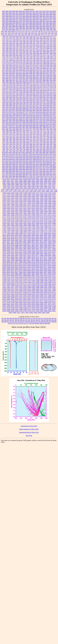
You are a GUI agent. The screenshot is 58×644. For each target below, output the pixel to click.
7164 (4, 134)
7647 (51, 146)
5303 (34, 99)
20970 (17, 276)
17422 (4, 230)
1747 (31, 55)
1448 (24, 43)
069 (55, 322)
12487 (8, 205)
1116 (26, 31)
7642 (48, 146)
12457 (25, 201)
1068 (17, 30)
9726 (31, 176)
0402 (24, 16)
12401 (21, 196)
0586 (10, 21)
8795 (51, 168)
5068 (7, 80)
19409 (46, 254)
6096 (38, 111)
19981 (8, 260)
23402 (54, 308)
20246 (29, 265)
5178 (10, 90)
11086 (25, 188)
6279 (41, 114)
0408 (41, 16)
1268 (47, 36)
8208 (34, 159)
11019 (54, 185)
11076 (4, 188)
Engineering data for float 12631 (29, 432)
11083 (13, 188)
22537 (25, 297)
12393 (54, 195)
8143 (51, 154)
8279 (4, 163)
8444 (7, 166)
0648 (10, 23)
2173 (7, 63)
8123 (17, 154)
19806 (13, 259)
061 (34, 322)
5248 (7, 97)
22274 (50, 294)
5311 (7, 100)
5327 (54, 100)
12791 (41, 222)
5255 (27, 97)
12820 (4, 223)
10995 (4, 185)
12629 (37, 210)
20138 (25, 264)
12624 (17, 210)
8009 (44, 151)
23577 (46, 309)
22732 (8, 301)
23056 (37, 306)
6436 (14, 121)
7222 (34, 136)
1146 (19, 33)
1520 (54, 45)
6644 (44, 122)
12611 (17, 208)
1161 (12, 35)
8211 (44, 159)
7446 (54, 139)
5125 (21, 85)
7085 (4, 131)
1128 (9, 33)
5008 (38, 73)
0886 (31, 28)
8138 (41, 154)
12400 (17, 196)
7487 (10, 141)
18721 (21, 244)
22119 (4, 292)
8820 (4, 169)
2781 (38, 67)
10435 (54, 178)
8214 (54, 159)
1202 (24, 36)
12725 (21, 217)
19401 (41, 254)
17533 (50, 230)
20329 (13, 267)
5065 (51, 79)
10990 (41, 183)
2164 (31, 62)
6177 (27, 112)
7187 (41, 134)
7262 (17, 137)
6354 (48, 117)
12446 (33, 200)
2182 (34, 63)
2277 (38, 65)
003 (8, 318)
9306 (48, 173)
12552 (13, 206)
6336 (21, 117)
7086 (7, 131)
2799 (41, 68)
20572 (13, 270)
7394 (10, 139)
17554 (13, 232)
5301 (27, 99)
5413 (24, 105)
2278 (41, 65)
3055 (14, 72)
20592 (33, 270)
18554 (4, 242)
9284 (7, 173)
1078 (34, 30)
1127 (6, 33)
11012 (37, 185)
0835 (54, 25)
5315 (14, 100)
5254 (24, 97)
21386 (37, 279)
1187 (56, 35)
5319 (27, 100)
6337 (24, 117)
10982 (8, 183)
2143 (17, 60)
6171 (24, 112)
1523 (10, 47)
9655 (4, 176)
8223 (17, 161)
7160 (51, 132)
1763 (31, 57)
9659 (10, 176)
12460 (37, 201)
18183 (29, 237)
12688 (4, 215)
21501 (54, 281)
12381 (21, 195)
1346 (31, 41)
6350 (38, 117)
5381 (54, 102)
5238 (27, 95)
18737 (29, 244)
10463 (54, 180)
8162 (24, 156)
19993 (13, 260)
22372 (21, 296)
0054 (14, 15)
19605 (54, 255)
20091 (25, 262)
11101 (19, 190)
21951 (29, 289)
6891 (48, 126)
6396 (51, 119)
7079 (38, 129)
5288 (10, 99)
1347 (34, 41)
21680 (8, 284)
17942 (33, 233)
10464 (4, 181)
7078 (34, 129)
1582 (54, 48)
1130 (16, 33)
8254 (48, 161)
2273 (24, 65)
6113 (7, 112)
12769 (21, 220)
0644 (54, 21)
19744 (50, 257)
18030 (8, 235)
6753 (24, 124)
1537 (34, 47)
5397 (41, 104)
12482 (46, 203)
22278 (54, 294)
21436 (4, 281)
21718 (17, 284)
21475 (25, 281)
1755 (4, 57)
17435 (17, 230)
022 (55, 318)
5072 (17, 80)
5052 (14, 79)
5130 (34, 85)
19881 (37, 259)
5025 (38, 75)
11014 (41, 185)
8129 (31, 154)
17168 (21, 227)
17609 (25, 232)
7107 (41, 131)
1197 (7, 36)
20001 (21, 260)
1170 (42, 35)
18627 (33, 242)
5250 (14, 97)
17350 (33, 228)
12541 (37, 205)
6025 (7, 111)
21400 (41, 279)
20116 (50, 262)
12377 (4, 195)
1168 (36, 35)
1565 (51, 47)
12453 (8, 201)
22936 (25, 304)
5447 (41, 107)
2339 (51, 65)
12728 (29, 217)
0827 (27, 25)
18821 (29, 245)
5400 (51, 104)
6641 (34, 122)
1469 (44, 43)
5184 (31, 90)
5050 (7, 79)
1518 (48, 45)
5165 (21, 89)
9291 (14, 173)
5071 (14, 80)
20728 (13, 274)
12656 (41, 213)
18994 (41, 247)
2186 (38, 63)
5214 (4, 94)
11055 (21, 186)
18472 (41, 240)
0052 (7, 15)
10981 (4, 183)
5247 (4, 97)
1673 (7, 53)
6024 (4, 111)
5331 (14, 102)
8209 (38, 159)
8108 (4, 154)
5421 (51, 105)
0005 (17, 11)
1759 (17, 57)
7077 (31, 129)
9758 (7, 178)
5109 (28, 84)
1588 (21, 50)
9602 (21, 174)
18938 (33, 247)
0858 (48, 26)
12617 (41, 208)
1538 (38, 47)
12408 (41, 196)
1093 (9, 31)
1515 (37, 45)
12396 (8, 196)
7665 (24, 148)
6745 (51, 122)
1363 (54, 41)
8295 (14, 163)
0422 (4, 18)
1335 (51, 40)
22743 (21, 301)
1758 (14, 57)
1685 (41, 53)
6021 (48, 109)
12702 (25, 215)
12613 (25, 208)
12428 (54, 198)
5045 (44, 77)
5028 (48, 75)
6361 (17, 119)
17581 (17, 232)
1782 (24, 58)
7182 (24, 134)
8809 (54, 168)
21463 (17, 281)
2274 (27, 65)
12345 (35, 191)
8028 (4, 153)
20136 (17, 264)
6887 (38, 126)
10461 (50, 180)
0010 (31, 11)
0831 (41, 25)
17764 (54, 232)
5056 (24, 79)
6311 (54, 116)
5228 (48, 94)
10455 (33, 180)
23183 (17, 308)
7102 (34, 131)
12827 (33, 223)
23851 (54, 311)
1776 (4, 58)
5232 (7, 95)
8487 (17, 168)
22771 (54, 301)
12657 (46, 213)
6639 (27, 122)
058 (26, 322)
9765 (27, 178)
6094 (31, 111)
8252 (41, 161)
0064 (48, 15)
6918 (10, 127)
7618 (24, 146)
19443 (8, 255)
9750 (44, 176)
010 (26, 318)
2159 (17, 62)
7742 (14, 149)
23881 (15, 313)
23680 (17, 311)
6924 (31, 127)
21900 (50, 287)
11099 (11, 190)
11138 (31, 191)
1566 (54, 47)
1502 (4, 45)
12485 (4, 205)
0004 (14, 11)
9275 (4, 173)
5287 (7, 99)
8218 (14, 161)
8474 (41, 166)
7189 (48, 134)
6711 (48, 122)
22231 (13, 294)
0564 (27, 20)
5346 (38, 102)
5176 (4, 90)
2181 (31, 63)
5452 (4, 109)
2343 (10, 67)
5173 (48, 89)
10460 (46, 180)
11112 (3, 191)
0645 (4, 23)
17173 (25, 227)
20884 (37, 274)
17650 (33, 232)
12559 (21, 206)
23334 (33, 308)
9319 (14, 174)
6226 (7, 114)
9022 (44, 169)
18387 (8, 240)
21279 (37, 277)
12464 (50, 201)
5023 (31, 75)
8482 (4, 168)
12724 (17, 217)
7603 (38, 144)
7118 (48, 131)
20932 (4, 276)
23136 (8, 308)
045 (55, 320)
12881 (4, 225)
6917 (7, 127)
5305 (41, 99)
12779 (50, 220)
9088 (51, 169)
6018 (37, 109)
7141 (10, 132)
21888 (37, 287)
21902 (54, 287)
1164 (22, 35)
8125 (20, 154)
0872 (51, 26)
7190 (51, 134)
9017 (38, 169)
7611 (7, 146)
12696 (13, 215)
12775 (37, 220)
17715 (46, 232)
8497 (24, 168)
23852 (10, 313)
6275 (27, 114)
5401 (54, 104)
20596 (37, 270)
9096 (14, 171)
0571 (51, 20)
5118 (51, 84)
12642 (37, 212)
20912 (41, 274)
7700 (7, 149)
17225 (37, 227)
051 (8, 322)
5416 (34, 105)
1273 (7, 38)
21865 (8, 287)
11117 (11, 191)
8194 (48, 158)
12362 (55, 191)
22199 (41, 292)
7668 (31, 148)
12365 (13, 193)
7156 (38, 132)
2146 (27, 60)
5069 (10, 80)
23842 (50, 311)
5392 (31, 104)
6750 (14, 124)
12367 (21, 193)
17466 (29, 230)
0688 (31, 23)
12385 (37, 195)
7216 (20, 136)
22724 (50, 299)
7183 (27, 134)
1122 (46, 31)
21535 (21, 282)
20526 (25, 269)
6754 (27, 124)
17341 (29, 228)
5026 (41, 75)
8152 (17, 156)
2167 (41, 62)
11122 (23, 191)
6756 (34, 124)
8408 (44, 164)
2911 (37, 70)
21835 (29, 286)
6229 (17, 114)
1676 (14, 53)
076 (25, 323)
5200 (27, 92)
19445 (13, 255)
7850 (51, 149)
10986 (25, 183)
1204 (31, 36)
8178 (10, 158)
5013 (54, 73)
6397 (54, 119)
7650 (4, 148)
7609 (54, 144)
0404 (27, 16)
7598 (24, 144)
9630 (24, 174)
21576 (33, 282)
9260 (41, 171)
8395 (31, 164)
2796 (31, 68)
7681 (44, 148)
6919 (14, 127)
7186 (38, 134)
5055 (21, 79)
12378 (8, 195)
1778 (10, 58)
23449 (13, 309)
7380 (51, 137)
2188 (44, 63)
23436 (8, 309)
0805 (54, 23)
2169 (48, 62)
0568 (41, 20)
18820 (25, 245)
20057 (54, 260)
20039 (33, 260)
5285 (4, 99)
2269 (10, 65)
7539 (27, 141)
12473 (13, 203)
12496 (21, 205)
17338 (25, 228)
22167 (21, 292)
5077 (34, 80)
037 (40, 320)
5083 (54, 80)
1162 (16, 35)
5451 (54, 107)
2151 (44, 60)
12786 (25, 222)
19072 (41, 249)
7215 (17, 136)
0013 (41, 11)
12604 (41, 206)
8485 (10, 168)
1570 (14, 48)
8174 (54, 156)
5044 (41, 77)
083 (44, 323)
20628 (21, 272)
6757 (38, 124)
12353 (39, 191)
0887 (34, 28)
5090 (24, 82)
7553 (51, 141)
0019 (4, 13)
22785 (8, 302)
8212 (48, 159)
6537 (38, 121)
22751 (29, 301)
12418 (25, 198)
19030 (8, 249)
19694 (29, 257)
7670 (34, 148)
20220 (13, 265)
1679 (24, 53)
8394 (27, 164)
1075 (24, 30)
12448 (41, 200)
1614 (24, 50)
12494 (17, 205)
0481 (51, 18)
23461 (17, 309)
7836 (38, 149)
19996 (17, 260)
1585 (10, 50)
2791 (17, 68)
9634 (34, 174)
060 (32, 322)
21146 (16, 277)
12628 (33, 210)
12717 (4, 217)
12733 (41, 217)
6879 (17, 126)
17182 (29, 227)
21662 (41, 282)
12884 (17, 225)
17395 (50, 228)
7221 (31, 136)
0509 (10, 20)
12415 (13, 198)
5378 (48, 102)
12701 (21, 215)
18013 (50, 233)
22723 (46, 299)
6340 (34, 117)
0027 (17, 13)
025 (8, 320)
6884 (31, 126)
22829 (33, 302)
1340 (14, 41)
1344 (24, 41)
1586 (14, 50)
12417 (21, 198)
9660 (14, 176)
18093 (46, 235)
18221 (33, 237)
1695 (17, 55)
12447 (37, 200)
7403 (21, 139)
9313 (4, 174)
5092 (31, 82)
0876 (10, 28)
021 (53, 318)
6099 (48, 111)
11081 (9, 188)
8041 (10, 153)
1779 (14, 58)
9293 (17, 173)
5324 (44, 100)
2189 (48, 63)
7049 (7, 129)
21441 (8, 281)
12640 (29, 212)
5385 (10, 104)
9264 (44, 171)
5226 (41, 94)
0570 (48, 20)
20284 (54, 265)
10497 (41, 181)
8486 (14, 168)
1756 (7, 57)
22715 (37, 299)
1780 (17, 58)
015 (37, 318)
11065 (41, 186)
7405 (24, 139)
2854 (31, 70)
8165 (34, 156)
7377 (44, 137)
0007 (24, 11)
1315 (4, 40)
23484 (21, 309)
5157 (48, 87)
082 (41, 323)
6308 (44, 116)
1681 (27, 53)
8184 (27, 158)
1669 (48, 52)
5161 (7, 89)
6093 (27, 111)
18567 (13, 242)
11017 (45, 185)
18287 (50, 237)
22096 (54, 291)
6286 (10, 116)
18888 (17, 247)
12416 (17, 198)
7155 (34, 132)
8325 (21, 163)
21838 (33, 286)
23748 (29, 311)
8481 (54, 166)
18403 (17, 240)
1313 (51, 38)
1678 (21, 53)
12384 (33, 195)
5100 (51, 82)
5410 (14, 105)
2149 (38, 60)
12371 (37, 193)
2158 (14, 62)
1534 (24, 47)
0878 (17, 28)
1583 (4, 50)
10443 (21, 180)
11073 (49, 186)
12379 (13, 195)
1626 (7, 52)
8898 (21, 169)
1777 (7, 58)
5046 (48, 77)
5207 (34, 92)
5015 (7, 75)
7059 (14, 129)
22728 (4, 301)
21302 (8, 279)
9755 (54, 176)
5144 (27, 87)
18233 (37, 237)
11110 (51, 190)
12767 (13, 220)
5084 (4, 82)
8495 (21, 168)
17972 (41, 233)
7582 (44, 143)
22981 (4, 306)
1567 (4, 48)
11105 (35, 190)
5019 (21, 75)
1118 (32, 31)
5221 (24, 94)
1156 (52, 33)
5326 (51, 100)
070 (9, 323)
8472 (38, 166)
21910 (8, 289)
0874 (4, 28)
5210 (44, 92)
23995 (48, 313)
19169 (45, 250)
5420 (48, 105)
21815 (8, 286)
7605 (44, 144)
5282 (48, 97)
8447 (10, 166)
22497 (8, 297)
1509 (17, 45)
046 (3, 322)
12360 (47, 191)
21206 (21, 277)
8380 (48, 163)
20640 (29, 272)
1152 (39, 33)
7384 (4, 139)
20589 (29, 270)
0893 (44, 28)
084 (46, 323)
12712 (45, 215)
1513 (31, 45)
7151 (21, 132)
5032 (7, 77)
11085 (21, 188)
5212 (51, 92)
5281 (44, 97)
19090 (4, 250)
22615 (4, 299)
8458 (21, 166)
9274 (54, 171)
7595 (14, 144)
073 (17, 323)
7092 (21, 131)
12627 (29, 210)
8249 (38, 161)
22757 (41, 301)
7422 (38, 139)
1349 (41, 41)
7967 (24, 151)
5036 (21, 77)
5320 (31, 100)
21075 (46, 276)
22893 (4, 304)
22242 (21, 294)
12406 (33, 196)
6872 (4, 126)
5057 (27, 79)
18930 (29, 247)
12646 (54, 212)
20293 (4, 267)
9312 (54, 173)
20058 (4, 262)
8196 (51, 158)
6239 (21, 114)
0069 (10, 16)
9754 (51, 176)
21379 (33, 279)
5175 (54, 89)
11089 (29, 188)
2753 (31, 67)
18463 (37, 240)
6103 (4, 112)
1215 (37, 36)
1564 (48, 47)
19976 (4, 260)
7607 (51, 144)
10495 (37, 181)
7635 (41, 146)
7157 (41, 132)
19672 (25, 257)
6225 (4, 114)
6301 (21, 116)
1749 (38, 55)
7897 (7, 151)
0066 (54, 15)
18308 (13, 238)
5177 (7, 90)
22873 (54, 302)
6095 (34, 111)
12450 (50, 200)
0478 (44, 18)
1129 (12, 33)
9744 (37, 176)
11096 (53, 188)
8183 (24, 158)
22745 (25, 301)
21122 (4, 277)
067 (50, 322)
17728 (50, 232)
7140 (7, 132)
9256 (34, 171)
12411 (54, 196)
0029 (24, 13)
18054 (21, 235)
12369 (29, 193)
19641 (17, 257)
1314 (54, 38)
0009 (27, 11)
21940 (25, 289)
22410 (29, 296)
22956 (33, 304)
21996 (8, 291)
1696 (21, 55)
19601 (50, 255)
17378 (37, 228)
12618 (45, 208)
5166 (24, 89)
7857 (54, 149)
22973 (54, 304)
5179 (14, 90)
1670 (51, 52)
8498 (27, 168)
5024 (34, 75)
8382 (54, 163)
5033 (10, 77)
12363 (4, 193)
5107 (21, 84)
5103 (7, 84)
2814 (54, 68)
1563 (44, 47)
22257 (37, 294)
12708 (33, 215)
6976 (4, 129)
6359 (10, 119)
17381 (41, 228)
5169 (34, 89)
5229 (51, 94)
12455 (17, 201)
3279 (27, 72)
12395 (4, 196)
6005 (21, 109)
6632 (7, 122)
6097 (41, 111)
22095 (50, 291)
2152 (48, 60)
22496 (4, 297)
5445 (34, 107)
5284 (54, 97)
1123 (49, 31)
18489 (46, 240)
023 (3, 320)
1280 (31, 38)
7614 (17, 146)
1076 (27, 30)
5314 (10, 100)
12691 (8, 215)
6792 (41, 124)
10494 (33, 181)
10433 (46, 178)
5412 (20, 105)
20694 (50, 272)
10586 (54, 181)
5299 (21, 99)
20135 (13, 264)
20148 (33, 264)
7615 (20, 146)
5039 (31, 77)
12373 (46, 193)
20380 (50, 267)
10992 (50, 183)
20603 (46, 270)
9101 (21, 171)
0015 (48, 11)
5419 (44, 105)
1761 (24, 57)
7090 (17, 131)
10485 (21, 181)
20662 (41, 272)
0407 (37, 16)
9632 (31, 174)
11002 (21, 185)
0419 (48, 16)
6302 (24, 116)
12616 (37, 208)
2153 (51, 60)
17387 (46, 228)
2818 (14, 70)
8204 (21, 159)
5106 (17, 84)
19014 (50, 247)
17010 (41, 225)
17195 (33, 227)
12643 (41, 212)
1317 (10, 40)
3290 (10, 73)
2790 (14, 68)
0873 (54, 26)
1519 (51, 45)
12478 (29, 203)
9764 (24, 178)
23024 (17, 306)
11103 (27, 190)
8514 (44, 168)
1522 (7, 47)
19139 (33, 250)
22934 (21, 304)
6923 (27, 127)
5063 (44, 79)
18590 (17, 242)
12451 (54, 200)
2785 (51, 67)
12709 (37, 215)
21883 (33, 287)
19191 (4, 252)
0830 (38, 25)
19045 (13, 249)
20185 (54, 264)
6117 (14, 112)
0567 (37, 20)
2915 (51, 70)
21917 (13, 289)
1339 (10, 41)
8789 (48, 168)
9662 (17, 176)
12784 (17, 222)
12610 (13, 208)
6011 (31, 109)
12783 (13, 222)
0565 (31, 20)
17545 (4, 232)
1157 (56, 33)
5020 (24, 75)
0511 (17, 20)
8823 (7, 169)
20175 (50, 264)
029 (19, 320)
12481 (41, 203)
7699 (4, 149)
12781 (4, 222)
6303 (27, 116)
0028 (21, 13)
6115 (10, 112)
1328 (41, 40)
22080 (37, 291)
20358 (37, 267)
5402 (4, 105)
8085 (44, 153)
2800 (44, 68)
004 (11, 318)
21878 (21, 287)
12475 (17, 203)
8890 (10, 169)
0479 (48, 18)
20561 (4, 270)
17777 (4, 233)
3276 (17, 72)
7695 (51, 148)
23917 (19, 313)
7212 (7, 136)
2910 (34, 70)
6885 (34, 126)
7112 (44, 131)
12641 (33, 212)
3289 (7, 73)
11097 (3, 190)
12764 (8, 220)
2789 (10, 68)
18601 (25, 242)
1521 (4, 47)
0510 (14, 20)
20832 (21, 274)
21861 (4, 287)
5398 (44, 104)
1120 (39, 31)
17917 (25, 233)
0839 (10, 26)
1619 (41, 50)
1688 (51, 53)
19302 (41, 252)
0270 (17, 16)
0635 (38, 21)
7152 (24, 132)
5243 (44, 95)
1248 (44, 36)
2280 (48, 65)
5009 (41, 73)
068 (53, 322)
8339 (24, 163)
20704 (4, 274)
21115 (54, 276)
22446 (41, 296)
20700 (54, 272)
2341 (4, 67)
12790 (37, 222)
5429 (17, 107)
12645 (50, 212)
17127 (8, 227)
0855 (38, 26)
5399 (48, 104)
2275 (31, 65)
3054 (10, 72)
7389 (7, 139)
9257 (38, 171)
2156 (7, 62)
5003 (21, 73)
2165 (34, 62)
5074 (24, 80)
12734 (46, 217)
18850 (46, 245)
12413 (8, 198)
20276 (50, 265)
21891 (46, 287)
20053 (50, 260)
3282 (38, 72)
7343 (27, 137)
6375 (24, 119)
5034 (14, 77)
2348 (27, 67)
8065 (24, 153)
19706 (33, 257)
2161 (21, 62)
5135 (51, 85)
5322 (37, 100)
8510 (38, 168)
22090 (46, 291)
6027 (14, 111)
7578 (41, 143)
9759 (10, 178)
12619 (50, 208)
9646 (48, 174)
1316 (7, 40)
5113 (37, 84)
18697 (13, 244)
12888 (29, 225)
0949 (51, 28)
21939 (21, 289)
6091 (21, 111)
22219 (8, 294)
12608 (4, 208)
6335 (17, 117)
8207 (31, 159)
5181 (21, 90)
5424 (7, 107)
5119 (54, 84)
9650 (51, 174)
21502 (4, 282)
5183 (27, 90)
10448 (25, 180)
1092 (6, 31)
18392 (13, 240)
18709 (17, 244)
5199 (24, 92)
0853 (31, 26)
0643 (51, 21)
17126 (4, 227)
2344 (14, 67)
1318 (14, 40)
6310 (51, 116)
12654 (33, 213)
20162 (41, 264)
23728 (25, 311)
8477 (48, 166)
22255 (33, 294)
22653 (13, 299)
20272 (46, 265)
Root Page (29, 436)
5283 (51, 97)
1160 (9, 35)
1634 (24, 52)
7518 (21, 141)
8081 (38, 153)
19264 (25, 252)
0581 (54, 20)
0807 (4, 25)
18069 (33, 235)
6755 (31, 124)
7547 (38, 141)
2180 (27, 63)
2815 (4, 70)
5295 (14, 99)
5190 (48, 90)
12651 (21, 213)
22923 (17, 304)
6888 (41, 126)
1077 (31, 30)
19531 (29, 255)
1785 (34, 58)
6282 (51, 114)
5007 (34, 73)
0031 (31, 13)
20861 (33, 274)
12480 (37, 203)
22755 (37, 301)
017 (42, 318)
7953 (17, 151)
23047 (25, 306)
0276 (20, 16)
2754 (34, 67)
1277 (21, 38)
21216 (25, 277)
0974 (4, 30)
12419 (29, 198)
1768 (48, 57)
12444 (25, 200)
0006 (21, 11)
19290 (33, 252)
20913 (46, 274)
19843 (21, 259)
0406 (34, 16)
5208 (38, 92)
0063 (44, 15)
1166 (29, 35)
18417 (21, 240)
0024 (10, 13)
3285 (48, 72)
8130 (34, 154)
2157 (10, 62)
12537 (29, 205)
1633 (21, 52)
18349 (37, 238)
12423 (41, 198)
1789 (48, 58)
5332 (17, 102)
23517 (29, 309)
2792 (21, 68)
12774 (33, 220)
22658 (17, 299)
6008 (24, 109)
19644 (21, 257)
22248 (29, 294)
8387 (10, 164)
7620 (31, 146)
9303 (38, 173)
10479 (17, 181)
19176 (50, 250)
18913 (21, 247)
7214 (14, 136)
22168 (25, 292)
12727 (25, 217)
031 (24, 320)
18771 (54, 244)
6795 (51, 124)
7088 (10, 131)
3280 (31, 72)
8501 (34, 168)
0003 (10, 11)
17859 (8, 233)
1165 (26, 35)
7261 (14, 137)
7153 (27, 132)
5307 (48, 99)
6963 (38, 127)
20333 (17, 267)
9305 (44, 173)
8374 (38, 163)
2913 (44, 70)
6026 (10, 111)
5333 (21, 102)
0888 (38, 28)
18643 (41, 242)
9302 (34, 173)
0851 (24, 26)
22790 (13, 302)
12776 (41, 220)
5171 (41, 89)
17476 (37, 230)
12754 (46, 218)
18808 (17, 245)
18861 (54, 245)
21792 (41, 284)
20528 (33, 269)
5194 (7, 92)
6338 (27, 117)
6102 (54, 111)
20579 (21, 270)
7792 (24, 149)
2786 (54, 67)
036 (37, 320)
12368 (25, 193)
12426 (50, 198)
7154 (31, 132)
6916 (4, 127)
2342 (7, 67)
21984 (54, 289)
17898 (21, 233)
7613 (14, 146)
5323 (41, 100)
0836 (4, 26)
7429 (48, 139)
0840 (14, 26)
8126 (24, 154)
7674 (41, 148)
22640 (8, 299)
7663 (21, 148)
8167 (41, 156)
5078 (38, 80)
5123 (14, 85)
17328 (21, 228)
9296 (24, 173)
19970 (54, 259)
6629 (51, 121)
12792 (46, 222)
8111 (7, 154)
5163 (14, 89)
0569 (44, 20)
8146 (7, 156)
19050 (17, 249)
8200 (10, 159)
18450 (29, 240)
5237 (24, 95)
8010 (48, 151)
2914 (48, 70)
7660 (14, 148)
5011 (48, 73)
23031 (21, 306)
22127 (8, 292)
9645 (44, 174)
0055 (17, 15)
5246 (54, 95)
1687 (48, 53)
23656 (13, 311)
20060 (8, 262)
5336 (27, 102)
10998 (17, 185)
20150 (37, 264)
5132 (41, 85)
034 (32, 320)
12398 (13, 196)
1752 (48, 55)
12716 (54, 215)
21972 (41, 289)
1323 (27, 40)
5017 (14, 75)
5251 (17, 97)
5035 (17, 77)
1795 (7, 60)
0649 (14, 23)
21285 (41, 277)
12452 (4, 201)
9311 (51, 173)
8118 (10, 154)
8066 (27, 153)
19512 (25, 255)
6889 (44, 126)
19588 (41, 255)
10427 (38, 178)
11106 (39, 190)
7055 (10, 129)
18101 (4, 237)
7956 (21, 151)
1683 (34, 53)
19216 (17, 252)
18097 (50, 235)
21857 (54, 286)
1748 (34, 55)
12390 (50, 195)
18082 (41, 235)
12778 (46, 220)
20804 (17, 274)
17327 (17, 228)
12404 (29, 196)
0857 (44, 26)
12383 (29, 195)
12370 (33, 193)
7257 (4, 137)
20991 (29, 276)
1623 (51, 50)
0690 (38, 23)
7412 (31, 139)
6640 (31, 122)
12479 (33, 203)
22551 (29, 297)
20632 (25, 272)
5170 (38, 89)
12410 (50, 196)
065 (45, 322)
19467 (17, 255)
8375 (41, 163)
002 (5, 318)
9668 (24, 176)
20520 (21, 269)
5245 (51, 95)
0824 (24, 25)
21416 (45, 279)
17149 (13, 227)
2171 (54, 62)
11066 (45, 186)
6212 (34, 112)
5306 (44, 99)
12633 (54, 210)
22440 (37, 296)
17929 (29, 233)
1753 (51, 55)
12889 (33, 225)
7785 (21, 149)
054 (16, 322)
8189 (38, 158)
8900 (27, 169)
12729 (33, 217)
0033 (38, 13)
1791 (54, 58)
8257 (51, 161)
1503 (7, 45)
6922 (24, 127)
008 (21, 318)
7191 (54, 134)
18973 (37, 247)
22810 (25, 302)
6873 (7, 126)
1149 (29, 33)
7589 (4, 144)
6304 (31, 116)
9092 (4, 171)
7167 (14, 134)
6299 (14, 116)
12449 (46, 200)
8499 (31, 168)
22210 (50, 292)
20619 (4, 272)
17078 (54, 225)
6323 (4, 117)
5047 (51, 77)
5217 (14, 94)
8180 (17, 158)
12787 (29, 222)
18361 (41, 238)
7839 (41, 149)
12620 (54, 208)
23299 (25, 308)
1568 (7, 48)
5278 (34, 97)
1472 (48, 43)
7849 (48, 149)
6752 (21, 124)
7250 (41, 136)
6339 (31, 117)
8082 (41, 153)
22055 (25, 291)
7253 (51, 136)
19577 (37, 255)
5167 (27, 89)
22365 (17, 296)
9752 (48, 176)
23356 (41, 308)
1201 (20, 36)
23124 (4, 308)
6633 (10, 122)
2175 (14, 63)
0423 (7, 18)
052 (11, 322)
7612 (10, 146)
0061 (38, 15)
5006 (31, 73)
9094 (7, 171)
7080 (41, 129)
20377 (46, 267)
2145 (24, 60)
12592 (33, 206)
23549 (41, 309)
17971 (37, 233)
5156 (44, 87)
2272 (21, 65)
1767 (44, 57)
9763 (20, 178)
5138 (7, 87)
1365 (7, 43)
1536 (31, 47)
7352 (38, 137)
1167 (32, 35)
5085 (7, 82)
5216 (10, 94)
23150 (13, 308)
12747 (21, 218)
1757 (10, 57)
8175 (4, 158)
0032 (34, 13)
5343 (31, 102)
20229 (21, 265)
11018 (49, 185)
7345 (31, 137)
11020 (4, 186)
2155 (4, 62)
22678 (25, 299)
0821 (14, 25)
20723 (8, 274)
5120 (4, 85)
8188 (34, 158)
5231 (4, 95)
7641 (44, 146)
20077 (17, 262)
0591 (17, 21)
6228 (14, 114)
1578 (41, 48)
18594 (21, 242)
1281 (34, 38)
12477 (25, 203)
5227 (44, 94)
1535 (27, 47)
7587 (54, 143)
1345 (27, 41)
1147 (22, 33)
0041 (54, 13)
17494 (41, 230)
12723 (13, 217)
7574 (34, 143)
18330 (29, 238)
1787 (41, 58)
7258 (7, 137)
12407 (37, 196)
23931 (23, 313)
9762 (17, 178)
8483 (7, 168)
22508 (13, 297)
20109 (41, 262)
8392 (21, 164)
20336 (21, 267)
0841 (17, 26)
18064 (25, 235)
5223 (31, 94)
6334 (14, 117)
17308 (8, 228)
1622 (48, 50)
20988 (25, 276)
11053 (13, 186)
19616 (8, 257)
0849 (21, 26)
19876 (33, 259)
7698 (54, 148)
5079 (41, 80)
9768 (34, 178)
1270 (51, 36)
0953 (54, 28)
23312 (29, 308)
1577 (38, 48)
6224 (54, 112)
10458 (41, 180)
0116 (14, 16)
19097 (8, 250)
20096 (29, 262)
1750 (41, 55)
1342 (21, 41)
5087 (14, 82)
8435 (54, 164)
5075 (27, 80)
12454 (13, 201)
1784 (31, 58)
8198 (4, 159)
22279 (4, 296)
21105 (50, 276)
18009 (46, 233)
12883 (13, 225)
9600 (17, 174)
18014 (54, 233)
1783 (27, 58)
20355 (33, 267)
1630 (10, 52)
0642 (48, 21)
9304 (41, 173)
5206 (31, 92)
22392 (25, 296)
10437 (8, 180)
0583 (7, 21)
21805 (50, 284)
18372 (50, 238)
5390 (24, 104)
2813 (51, 68)
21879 (25, 287)
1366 (10, 43)
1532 (21, 47)
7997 (34, 151)
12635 (8, 212)
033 (29, 320)
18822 (33, 245)
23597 (54, 309)
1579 (44, 48)
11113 (7, 191)
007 (19, 318)
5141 (17, 87)
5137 (4, 87)
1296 (44, 38)
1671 (54, 52)
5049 (4, 79)
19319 (50, 252)
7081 (44, 129)
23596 (50, 309)
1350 (44, 41)
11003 (25, 185)
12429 (4, 200)
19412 (50, 254)
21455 (13, 281)
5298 (17, 99)
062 (37, 322)
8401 (38, 164)
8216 (7, 161)
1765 (38, 57)
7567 (21, 143)
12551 (8, 206)
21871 (13, 287)
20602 (41, 270)
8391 (17, 164)
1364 (4, 43)
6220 (44, 112)
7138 (54, 131)
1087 (44, 30)
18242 (41, 237)
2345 (17, 67)
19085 (54, 249)
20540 (46, 269)
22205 (45, 292)
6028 (17, 111)
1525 (14, 47)
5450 (51, 107)
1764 (34, 57)
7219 (24, 136)
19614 (4, 257)
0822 (17, 25)
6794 (48, 124)
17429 (13, 230)
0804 (51, 23)
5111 (31, 84)
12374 (50, 193)
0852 (27, 26)
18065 (29, 235)
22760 (46, 301)
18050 (17, 235)
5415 (31, 105)
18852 (50, 245)
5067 (4, 80)
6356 (54, 117)
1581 (51, 48)
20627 (17, 272)
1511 (24, 45)
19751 (4, 259)
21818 (12, 286)
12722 (8, 217)
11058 (29, 186)
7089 (14, 131)
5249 (10, 97)
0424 (10, 18)
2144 (21, 60)
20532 (37, 269)
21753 (29, 284)
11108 (47, 190)
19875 (29, 259)
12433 (17, 200)
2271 (17, 65)
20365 (41, 267)
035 (34, 320)
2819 (17, 70)
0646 (7, 23)
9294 (21, 173)
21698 (13, 284)
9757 (3, 178)
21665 (46, 282)
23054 (33, 306)
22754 (33, 301)
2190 (51, 63)
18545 (54, 240)
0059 (31, 15)
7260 (10, 137)
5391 (27, 104)
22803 (17, 302)
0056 (21, 15)
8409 (48, 164)
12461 (41, 201)
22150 (12, 292)
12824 (21, 223)
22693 (29, 299)
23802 (41, 311)
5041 (38, 77)
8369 (31, 163)
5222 (27, 94)
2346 (21, 67)
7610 (4, 146)
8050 (14, 153)
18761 (46, 244)
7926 (14, 151)
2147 (31, 60)
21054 (41, 276)
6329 (10, 117)
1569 (10, 48)
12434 (21, 200)
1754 (54, 55)
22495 (54, 296)
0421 (54, 16)
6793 (44, 124)
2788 (7, 68)
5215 (7, 94)
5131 (38, 85)
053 (13, 322)
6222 (47, 112)
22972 (50, 304)
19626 (13, 257)
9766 (31, 178)
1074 (21, 30)
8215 (4, 161)
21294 (54, 277)
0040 (51, 13)
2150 (41, 60)
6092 (24, 111)
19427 (54, 254)
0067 (4, 16)
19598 (46, 255)
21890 (41, 287)
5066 (54, 79)
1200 (17, 36)
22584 (50, 297)
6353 (44, 117)
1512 (27, 45)
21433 (54, 279)
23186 (21, 308)
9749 (41, 176)
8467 (31, 166)
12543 (46, 205)
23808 (46, 311)
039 (45, 320)
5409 (10, 105)
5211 (48, 92)
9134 (27, 171)
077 (28, 323)
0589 (14, 21)
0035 (44, 13)
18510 (50, 240)
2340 (54, 65)
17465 (25, 230)
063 (40, 322)
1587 (17, 50)
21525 (13, 282)
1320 (17, 40)
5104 (11, 84)
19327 (54, 252)
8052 (17, 153)
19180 (54, 250)
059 (29, 322)
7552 (48, 141)
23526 (33, 309)
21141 (8, 277)
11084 (17, 188)
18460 (33, 240)
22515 (17, 297)
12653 (29, 213)
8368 (27, 163)
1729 (24, 55)
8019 (51, 151)
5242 (41, 95)
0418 (44, 16)
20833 (25, 274)
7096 (27, 131)
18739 (33, 244)
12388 (46, 195)
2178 (21, 63)
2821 (24, 70)
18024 (4, 235)
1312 (48, 38)
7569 (27, 143)
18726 (25, 244)
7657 (10, 148)
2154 (54, 60)
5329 (7, 102)
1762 (27, 57)
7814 (31, 149)
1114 (19, 31)
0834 (51, 25)
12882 (8, 225)
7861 (4, 151)
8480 (51, 166)
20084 (21, 262)
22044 (21, 291)
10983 (13, 183)
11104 (31, 190)
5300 (24, 99)
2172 (4, 63)
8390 (14, 164)
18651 (46, 242)
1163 (19, 35)
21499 (50, 281)
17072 (50, 225)
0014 (44, 11)
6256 (24, 114)
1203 (27, 36)
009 (24, 318)
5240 (34, 95)
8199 (7, 159)
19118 (21, 250)
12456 (21, 201)
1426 (17, 43)
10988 (33, 183)
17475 (33, 230)
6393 (44, 119)
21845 (45, 286)
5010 (44, 73)
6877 (14, 126)
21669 (50, 282)
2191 (54, 63)
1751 (44, 55)
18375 (54, 238)
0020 (7, 13)
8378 (44, 163)
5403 (7, 105)
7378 (48, 137)
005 (13, 318)
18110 (8, 237)
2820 (21, 70)
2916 (54, 70)
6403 (10, 121)
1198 (10, 36)
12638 (21, 212)
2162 (24, 62)
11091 (37, 188)
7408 (27, 139)
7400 (17, 139)
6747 (4, 124)
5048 (54, 77)
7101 (31, 131)
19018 (4, 249)
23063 (41, 306)
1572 (21, 48)
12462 (46, 201)
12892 (37, 225)
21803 (46, 284)
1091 (2, 31)
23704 (21, 311)
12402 (25, 196)
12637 (17, 212)
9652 (54, 174)
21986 (4, 291)
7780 (17, 149)
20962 (13, 276)
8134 (37, 154)
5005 (27, 73)
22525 (21, 297)
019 (47, 318)
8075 (34, 153)
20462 (4, 269)
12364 (8, 193)
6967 (41, 127)
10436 (4, 180)
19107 (13, 250)
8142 (48, 154)
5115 (44, 84)
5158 (51, 87)
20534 (41, 269)
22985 (8, 306)
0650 (17, 23)
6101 (51, 111)
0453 (17, 18)
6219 (41, 112)
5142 (21, 87)
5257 (31, 97)
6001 (14, 109)
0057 (24, 15)
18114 (12, 237)
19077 (50, 249)
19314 (45, 252)
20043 (41, 260)
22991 (13, 306)
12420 (33, 198)
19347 (13, 254)
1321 (21, 40)
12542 (41, 205)
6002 (17, 109)
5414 (27, 105)
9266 (51, 171)
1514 (34, 45)
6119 (17, 112)
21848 (50, 286)
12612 (21, 208)
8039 (7, 153)
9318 (10, 174)
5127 (27, 85)
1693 (10, 55)
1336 (54, 40)
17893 (17, 233)
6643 (41, 122)
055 (19, 322)
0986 (14, 30)
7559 (10, 143)
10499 (46, 181)
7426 (44, 139)
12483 (50, 203)
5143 (24, 87)
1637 (31, 52)
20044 (45, 260)
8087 (48, 153)
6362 (21, 119)
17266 (46, 227)
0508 (7, 20)
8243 (31, 161)
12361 (51, 191)
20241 (25, 265)
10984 (17, 183)
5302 (31, 99)
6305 (34, 116)
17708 (41, 232)
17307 (4, 228)
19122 (25, 250)
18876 (13, 247)
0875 (7, 28)
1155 (49, 33)
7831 (34, 149)
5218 (17, 94)
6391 (38, 119)
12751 (37, 218)
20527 (29, 269)
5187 (38, 90)
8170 (44, 156)
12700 (17, 215)
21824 (17, 286)
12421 (37, 198)
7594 (10, 144)
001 (3, 318)
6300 (17, 116)
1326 (34, 40)
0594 (27, 21)
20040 (37, 260)
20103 (33, 262)
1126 (2, 33)
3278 (24, 72)
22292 (8, 296)
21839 (37, 286)
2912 (41, 70)
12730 (37, 217)
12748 (25, 218)
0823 (21, 25)
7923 (10, 151)
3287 (54, 72)
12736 (50, 217)
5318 (24, 100)
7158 (44, 132)
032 (26, 320)
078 (30, 323)
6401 (7, 121)
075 (22, 323)
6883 (27, 126)
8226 (21, 161)
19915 (41, 259)
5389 (21, 104)
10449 (29, 180)
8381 (51, 163)
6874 (10, 126)
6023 (54, 109)
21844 (41, 286)
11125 (27, 191)
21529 (17, 282)
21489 (41, 281)
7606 (48, 144)
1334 (48, 40)
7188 (44, 134)
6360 (14, 119)
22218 (4, 294)
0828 (31, 25)
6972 (51, 127)
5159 (54, 87)
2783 (44, 67)
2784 (48, 67)
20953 (8, 276)
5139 (10, 87)
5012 (51, 73)
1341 (17, 41)
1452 (38, 43)
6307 (41, 116)
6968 (44, 127)
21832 (25, 286)
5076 (31, 80)
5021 (27, 75)
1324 (31, 40)
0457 (31, 18)
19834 (17, 259)
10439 (13, 180)
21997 (13, 291)
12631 (46, 210)
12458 (29, 201)
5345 (34, 102)
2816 (7, 70)
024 (5, 320)
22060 (29, 291)
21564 (29, 282)
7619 (27, 146)
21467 (21, 281)
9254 (31, 171)
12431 (13, 200)
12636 (13, 212)
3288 (4, 73)
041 (50, 320)
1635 (27, 52)
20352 (29, 267)
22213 (54, 292)
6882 (24, 126)
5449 (48, 107)
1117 (29, 31)
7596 (17, 144)
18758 (41, 244)
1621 (44, 50)
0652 (24, 23)
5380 (51, 102)
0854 (34, 26)
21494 (46, 281)
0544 (20, 20)
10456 (37, 180)
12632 (50, 210)
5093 (34, 82)
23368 (46, 308)
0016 (51, 11)
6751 (17, 124)
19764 (8, 259)
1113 (16, 31)
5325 (48, 100)
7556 (54, 141)
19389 (33, 254)
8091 (54, 153)
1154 (46, 33)
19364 (25, 254)
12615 (33, 208)
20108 (37, 262)
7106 (38, 131)
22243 (25, 294)
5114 (41, 84)
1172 (49, 35)
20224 (17, 265)
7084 (54, 129)
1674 (10, 53)
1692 (7, 55)
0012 (37, 11)
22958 (37, 304)
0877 (14, 28)
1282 (38, 38)
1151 (36, 33)
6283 (54, 114)
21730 (21, 284)
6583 (44, 121)
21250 (29, 277)
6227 (10, 114)
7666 (27, 148)
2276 (34, 65)
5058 (31, 79)
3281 (34, 72)
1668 (44, 52)
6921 (21, 127)
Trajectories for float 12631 (29, 426)
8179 (14, 158)
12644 (46, 212)
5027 (44, 75)
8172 (48, 156)
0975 (7, 30)
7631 (37, 146)
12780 (54, 220)
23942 (31, 313)
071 (12, 323)
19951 (46, 259)
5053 (17, 79)
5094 (38, 82)
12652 (25, 213)
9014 (34, 169)
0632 (34, 21)
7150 (17, 132)
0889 (41, 28)
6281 (48, 114)
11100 (15, 190)
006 (16, 318)
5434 (24, 107)
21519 (8, 282)
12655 (37, 213)
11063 (37, 186)
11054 (17, 186)
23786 (37, 311)
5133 (44, 85)
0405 (31, 16)
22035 (17, 291)
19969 (50, 259)
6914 (51, 126)
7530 (24, 141)
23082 (46, 306)
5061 (38, 79)
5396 (38, 104)
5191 (51, 90)
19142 (37, 250)
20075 (13, 262)
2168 (44, 62)
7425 (41, 139)
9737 (34, 176)
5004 (24, 73)
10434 (50, 178)
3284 (44, 72)
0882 (27, 28)
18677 (4, 244)
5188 (41, 90)
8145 (4, 156)
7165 (7, 134)
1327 (38, 40)
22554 (33, 297)
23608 (8, 311)
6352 (41, 117)
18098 (54, 235)
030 (21, 320)
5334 (24, 102)
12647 (4, 213)
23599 (4, 311)
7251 (44, 136)
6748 (7, 124)
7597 (21, 144)
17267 (50, 227)
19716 (37, 257)
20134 (8, 264)
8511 (41, 168)
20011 (29, 260)
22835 (37, 302)
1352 (51, 41)
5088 (17, 82)
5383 (4, 104)
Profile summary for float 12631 (29, 429)
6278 (38, 114)
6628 (48, 121)
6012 (34, 109)
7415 (34, 139)
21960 (33, 289)
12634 (4, 212)
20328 (8, 267)
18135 (17, 237)
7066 (17, 129)
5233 (10, 95)
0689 (34, 23)
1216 (41, 36)
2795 (27, 68)
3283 (41, 72)
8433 (51, 164)
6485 (24, 121)
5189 (44, 90)
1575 (31, 48)
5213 (54, 92)
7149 (14, 132)
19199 (8, 252)
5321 (34, 100)
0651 (21, 23)
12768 (17, 220)
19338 (4, 254)
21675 (4, 284)
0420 (51, 16)
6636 (17, 122)
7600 (31, 144)
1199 (14, 36)
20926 (54, 274)
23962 (39, 313)
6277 (34, 114)
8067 (31, 153)
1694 (14, 55)
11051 (9, 186)
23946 (35, 313)
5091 (27, 82)
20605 (50, 270)
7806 (27, 149)
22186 (37, 292)
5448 (44, 107)
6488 (31, 121)
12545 (50, 205)
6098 (44, 111)
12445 (29, 200)
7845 (44, 149)
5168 (31, 89)
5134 (48, 85)
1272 (4, 38)
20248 (33, 265)
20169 (46, 264)
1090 (54, 30)
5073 (21, 80)
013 (32, 318)
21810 (54, 284)
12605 (46, 206)
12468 (54, 201)
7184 (31, 134)
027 (13, 320)
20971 (21, 276)
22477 (46, 296)
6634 (14, 122)
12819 (54, 222)
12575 (29, 206)
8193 (44, 158)
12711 (41, 215)
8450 (14, 166)
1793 (4, 60)
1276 (17, 38)
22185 (33, 292)
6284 (4, 116)
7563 (14, 143)
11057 (25, 186)
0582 (4, 21)
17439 (21, 230)
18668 (54, 242)
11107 (43, 190)
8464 (27, 166)
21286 (45, 277)
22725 (54, 299)
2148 (34, 60)
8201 (14, 159)
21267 (33, 277)
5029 (51, 75)
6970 (48, 127)
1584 (7, 50)
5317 (20, 100)
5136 (54, 85)
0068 (7, 16)
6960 (34, 127)
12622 (8, 210)
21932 (17, 289)
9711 (27, 176)
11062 (33, 186)
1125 (56, 31)
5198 (21, 92)
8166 (38, 156)
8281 (7, 163)
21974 (46, 289)
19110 (17, 250)
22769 (50, 301)
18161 (21, 237)
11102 (23, 190)
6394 (48, 119)
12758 (4, 220)
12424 (46, 198)
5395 (34, 104)
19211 (12, 252)
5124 (17, 85)
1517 (44, 45)
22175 (29, 292)
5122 (10, 85)
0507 (4, 20)
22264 (41, 294)
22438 (33, 296)
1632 (17, 52)
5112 (34, 84)
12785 (21, 222)
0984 (10, 30)
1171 (46, 35)
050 (5, 322)
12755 (50, 218)
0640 (41, 21)
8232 (24, 161)
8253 (44, 161)
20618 (54, 270)
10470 (8, 181)
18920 (25, 247)
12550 (4, 206)
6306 (38, 116)
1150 (32, 33)
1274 (10, 38)
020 (50, 318)
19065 (29, 249)
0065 (51, 15)
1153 (42, 33)
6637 (21, 122)
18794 (8, 245)
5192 (54, 90)
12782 (8, 222)
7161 (54, 132)
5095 (41, 82)
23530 (37, 309)
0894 (48, 28)
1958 (10, 60)
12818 (50, 222)
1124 (52, 31)
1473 (51, 43)
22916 (13, 304)
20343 (25, 267)
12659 (54, 213)
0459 (38, 18)
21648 (37, 282)
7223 (37, 136)
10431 (42, 178)
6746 (54, 122)
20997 (33, 276)
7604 (41, 144)
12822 (13, 223)
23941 (27, 313)
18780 (4, 245)
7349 (34, 137)
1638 (34, 52)
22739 (13, 301)
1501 (54, 43)
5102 (4, 84)
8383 (4, 164)
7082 (48, 129)
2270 (14, 65)
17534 (54, 230)
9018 (41, 169)
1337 (4, 41)
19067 (37, 249)
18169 (25, 237)
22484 (50, 296)
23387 (50, 308)
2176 (17, 63)
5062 (41, 79)
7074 (27, 129)
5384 (7, 104)
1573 (24, 48)
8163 (27, 156)
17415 (54, 228)
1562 (41, 47)
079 (33, 323)
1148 (26, 33)
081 (38, 323)
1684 (38, 53)
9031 (48, 169)
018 (45, 318)
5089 (21, 82)
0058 (27, 15)
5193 (4, 92)
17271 (54, 227)
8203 (17, 159)
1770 (54, 57)
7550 (44, 141)
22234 (17, 294)
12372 (41, 193)
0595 (31, 21)
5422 (54, 105)
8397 (34, 164)
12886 (25, 225)
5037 (24, 77)
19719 (41, 257)
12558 (17, 206)
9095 (10, 171)
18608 (29, 242)
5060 (34, 79)
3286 (51, 72)
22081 (41, 291)
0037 (48, 13)
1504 (10, 45)
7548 (41, 141)
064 (42, 322)
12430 (8, 200)
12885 (21, 225)
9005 (31, 169)
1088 (48, 30)
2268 (7, 65)
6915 (54, 126)
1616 (31, 50)
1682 (31, 53)
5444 (31, 107)
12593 (37, 206)
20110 (46, 262)
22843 (41, 302)
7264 (24, 137)
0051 (4, 15)
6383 (34, 119)
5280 (41, 97)
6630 (54, 121)
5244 (48, 95)
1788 (44, 58)
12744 (13, 218)
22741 (17, 301)
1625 (4, 52)
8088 (51, 153)
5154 (38, 87)
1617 (34, 50)
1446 (21, 43)
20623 (13, 272)
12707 (29, 215)
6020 (44, 109)
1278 (24, 38)
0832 (44, 25)
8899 (24, 169)
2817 (10, 70)
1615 (27, 50)
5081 (48, 80)
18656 (50, 242)
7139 (4, 132)
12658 (50, 213)
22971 (46, 304)
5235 (17, 95)
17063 (46, 225)
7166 (10, 134)
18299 (4, 238)
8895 (14, 169)
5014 (4, 75)
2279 (44, 65)
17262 (41, 227)
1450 (31, 43)
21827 (21, 286)
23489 (25, 309)
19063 (25, 249)
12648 (8, 213)
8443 (4, 166)
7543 (31, 141)
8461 (24, 166)
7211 (4, 136)
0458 (34, 18)
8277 (54, 161)
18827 (37, 245)
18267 (45, 237)
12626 (25, 210)
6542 (41, 121)
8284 (10, 163)
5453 (7, 109)
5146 (34, 87)
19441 (4, 255)
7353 (41, 137)
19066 (33, 249)
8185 (31, 158)
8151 (14, 156)
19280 (29, 252)
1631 (14, 52)
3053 (7, 72)
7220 (27, 136)
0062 (41, 15)
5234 (14, 95)
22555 (37, 297)
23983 (44, 313)
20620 (8, 272)
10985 (21, 183)
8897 (17, 169)
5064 (48, 79)
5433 (21, 107)
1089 (51, 30)
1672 (4, 53)
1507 (14, 45)
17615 (29, 232)
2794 (24, 68)
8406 (41, 164)
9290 (10, 173)
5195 (10, 92)
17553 (8, 232)
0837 (7, 26)
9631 (27, 174)
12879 (50, 223)
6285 (7, 116)
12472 (8, 203)
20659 (37, 272)
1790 (51, 58)
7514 (17, 141)
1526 (17, 47)
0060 (34, 15)
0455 (24, 18)
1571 (17, 48)
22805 (21, 302)
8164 (31, 156)
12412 (4, 198)
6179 (31, 112)
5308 (51, 99)
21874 (17, 287)
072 (15, 323)
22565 (41, 297)
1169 (39, 35)
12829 (41, 223)
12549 (54, 205)
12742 (8, 218)
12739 (54, 217)
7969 (27, 151)
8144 (54, 154)
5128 (31, 85)
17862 (13, 233)
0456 (27, 18)
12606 (50, 206)
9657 (7, 176)
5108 (24, 84)
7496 (14, 141)
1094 (13, 31)
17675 (37, 232)
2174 (10, 63)
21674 (54, 282)
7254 (54, 136)
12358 (43, 191)
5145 (31, 87)
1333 (44, 40)
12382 (25, 195)
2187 (41, 63)
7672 (38, 148)
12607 (54, 206)
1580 (48, 48)
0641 (44, 21)
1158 (2, 35)
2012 (14, 60)
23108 (54, 306)
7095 (24, 131)
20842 (29, 274)
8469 (34, 166)
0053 (10, 15)
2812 (48, 68)
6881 (21, 126)
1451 (34, 43)
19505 (21, 255)
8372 (34, 163)
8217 (10, 161)
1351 (48, 41)
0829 (34, 25)
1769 (51, 57)
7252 (48, 136)
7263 (21, 137)
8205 (24, 159)
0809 (7, 25)
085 (49, 323)
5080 (44, 80)
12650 (17, 213)
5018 (17, 75)
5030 (54, 75)
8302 (17, 163)
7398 (14, 139)
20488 (8, 269)
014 (34, 318)
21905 (4, 289)
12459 (33, 201)
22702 (33, 299)
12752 (41, 218)
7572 (31, 143)
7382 (54, 137)
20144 (29, 264)
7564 (17, 143)
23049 (29, 306)
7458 (4, 141)
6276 (31, 114)
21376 (29, 279)
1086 (41, 30)
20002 (25, 260)
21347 (21, 279)
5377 (44, 102)
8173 (51, 156)
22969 (41, 304)
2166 (38, 62)
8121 (14, 154)
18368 (46, 238)
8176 (7, 158)
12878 (46, 223)
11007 (29, 185)
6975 (54, 127)
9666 (21, 176)
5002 (17, 73)
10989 (37, 183)
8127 (27, 154)
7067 (21, 129)
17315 (13, 228)
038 (42, 320)
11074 (53, 186)
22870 (50, 302)
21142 (12, 277)
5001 (14, 73)
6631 (4, 122)
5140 (14, 87)
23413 (4, 309)
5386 (14, 104)
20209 (8, 265)
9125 (24, 171)
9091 (54, 169)
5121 (7, 85)
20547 (50, 269)
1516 (41, 45)
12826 (29, 223)
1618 (38, 50)
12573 (25, 206)
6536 (34, 121)
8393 (24, 164)
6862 (54, 124)
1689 (54, 53)
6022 (51, 109)
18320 (17, 238)
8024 (54, 151)
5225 (38, 94)
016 (40, 318)
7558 (7, 143)
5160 (4, 89)
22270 (46, 294)
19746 (54, 257)
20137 (21, 264)
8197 (54, 158)
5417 (37, 105)
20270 (41, 265)
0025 (14, 13)
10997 (13, 185)
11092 (41, 188)
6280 (44, 114)
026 (11, 320)
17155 (17, 227)
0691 (41, 23)
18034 (13, 235)
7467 (7, 141)
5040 (34, 77)
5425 (10, 107)
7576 (38, 143)
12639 (25, 212)
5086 (10, 82)
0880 (21, 28)
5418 (41, 105)
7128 (51, 131)
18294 (54, 237)
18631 (37, 242)
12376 (54, 193)
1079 (38, 30)
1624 (54, 50)
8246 (34, 161)
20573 (17, 270)
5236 (21, 95)
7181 (21, 134)
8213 (51, 159)
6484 (21, 121)
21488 (37, 281)
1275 (14, 38)
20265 (37, 265)
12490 (13, 205)
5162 (10, 89)
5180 (17, 90)
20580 (25, 270)
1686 (44, 53)
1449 (27, 43)
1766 (41, 57)
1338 (7, 41)
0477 (41, 18)
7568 (24, 143)
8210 (41, 159)
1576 (34, 48)
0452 (14, 18)
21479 (29, 281)
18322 (25, 238)
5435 (27, 107)
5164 (17, 89)
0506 (54, 18)
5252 (21, 97)
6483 (17, 121)
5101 (54, 82)
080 (36, 323)
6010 (27, 109)
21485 (33, 281)
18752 (37, 244)
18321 (21, 238)
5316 (17, 100)
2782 (41, 67)
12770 (25, 220)
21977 (50, 289)
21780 (37, 284)
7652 (7, 148)
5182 (24, 90)
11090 (33, 188)
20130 (54, 262)
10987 (29, 183)
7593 (7, 144)
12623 (13, 210)
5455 (10, 109)
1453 (41, 43)
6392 (41, 119)
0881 (24, 28)
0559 (24, 20)
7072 (24, 129)
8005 (38, 151)
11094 (49, 188)
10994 (54, 183)
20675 (46, 272)
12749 (29, 218)
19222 (21, 252)
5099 (48, 82)
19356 (17, 254)
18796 (13, 245)
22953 (29, 304)
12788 (33, 222)
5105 (14, 84)
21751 (25, 284)
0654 (27, 23)
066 (47, 322)
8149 (10, 156)
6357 (4, 119)
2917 (4, 72)
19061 (21, 249)
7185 (34, 134)
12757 (54, 218)
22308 (13, 296)
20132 (4, 264)
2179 (24, 63)
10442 (17, 180)
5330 (10, 102)
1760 (21, 57)
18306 (8, 238)
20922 (50, 274)
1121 (42, 31)
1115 (23, 31)
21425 (50, 279)
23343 (37, 308)
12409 (46, 196)
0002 (7, 11)
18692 (8, 244)
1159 (6, 35)
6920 (17, 127)
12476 (21, 203)
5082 (51, 80)
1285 (41, 38)
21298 (4, 279)
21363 (25, 279)
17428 (8, 230)
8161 (21, 156)
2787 (4, 68)
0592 (21, 21)
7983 (31, 151)
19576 (33, 255)
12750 (33, 218)
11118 (14, 191)
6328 (7, 117)
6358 (7, 119)
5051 (10, 79)
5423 (4, 107)
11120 (18, 191)
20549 (54, 269)
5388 (17, 104)
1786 (38, 58)
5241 (38, 95)
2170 (51, 62)
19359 (21, 254)
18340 (33, 238)
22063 (33, 291)
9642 (41, 174)
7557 (4, 143)
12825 (25, 223)
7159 (48, 132)
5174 (51, 89)
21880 (29, 287)
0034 (41, 13)
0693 (48, 23)
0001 (4, 11)
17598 (21, 232)
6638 (24, 122)
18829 (41, 245)
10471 (13, 181)
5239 (31, 95)
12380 (17, 195)
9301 (31, 173)
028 (16, 320)
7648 (54, 146)
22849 (46, 302)
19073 (46, 249)
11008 (33, 185)
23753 (33, 311)
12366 (17, 193)
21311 (12, 279)
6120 (20, 112)
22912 (8, 304)
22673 (21, 299)
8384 (7, 164)
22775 (4, 302)
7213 (10, 136)
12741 (4, 218)
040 (47, 320)
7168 (17, 134)
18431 (25, 240)
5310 (4, 100)
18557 (8, 242)
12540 (33, 205)
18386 (4, 240)
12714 (50, 215)
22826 (29, 302)
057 (24, 322)
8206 (27, 159)
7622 (34, 146)
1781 (21, 58)
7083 (51, 129)
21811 (4, 286)
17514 (46, 230)
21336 (17, 279)
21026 (37, 276)
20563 (8, 270)
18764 (50, 244)
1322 (24, 40)
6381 (27, 119)
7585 (48, 143)
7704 (10, 149)
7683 (48, 148)
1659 (38, 52)
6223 (51, 112)
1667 (41, 52)
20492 (13, 269)
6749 (10, 124)
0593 (24, 21)
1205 (34, 36)
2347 (24, 67)
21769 (33, 284)
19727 (46, 257)
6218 (37, 112)
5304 (38, 99)
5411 (17, 105)
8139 (44, 154)
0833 (48, 25)
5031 (4, 77)
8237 (27, 161)
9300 (27, 173)
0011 (34, 11)
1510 (21, 45)
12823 (17, 223)
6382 (31, 119)
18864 (8, 247)
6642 (38, 122)
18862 (4, 247)
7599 (27, 144)
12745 (17, 218)
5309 (54, 99)
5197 (17, 92)
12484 (54, 203)
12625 (21, 210)
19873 (25, 259)
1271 (54, 36)
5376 (41, 102)
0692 (44, 23)
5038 (27, 77)
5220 (21, 94)
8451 (17, 166)
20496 (17, 269)
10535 (50, 181)
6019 (41, 109)
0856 (41, 26)
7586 (51, 143)
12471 (4, 203)
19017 (54, 247)
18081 (37, 235)
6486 (27, 121)
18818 (21, 245)
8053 (21, 153)
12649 (13, 213)
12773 (29, 220)
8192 (41, 158)
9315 (7, 174)
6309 (48, 116)
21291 (50, 277)
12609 (8, 208)
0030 (27, 13)
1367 (14, 43)
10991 (46, 183)
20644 (33, 272)
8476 (44, 166)
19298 (37, 252)
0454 (21, 18)
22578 (46, 297)
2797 (34, 68)
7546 (34, 141)
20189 (4, 265)
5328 (4, 102)
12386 (41, 195)
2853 (27, 70)
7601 (34, 144)
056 (21, 322)
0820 (10, 25)
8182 (21, 158)
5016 (10, 75)
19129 (29, 250)
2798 (38, 68)
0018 (54, 11)
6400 (4, 121)
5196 (14, 92)
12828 (37, 223)
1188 (4, 36)
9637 (38, 174)
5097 (44, 82)
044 (53, 320)
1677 (17, 53)
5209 (41, 92)
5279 (38, 97)
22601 (54, 297)
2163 (27, 62)
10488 (25, 181)
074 (20, 323)
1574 (27, 48)
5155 (41, 87)
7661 (17, 148)
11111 (55, 190)
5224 (34, 94)
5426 (14, 107)
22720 (41, 299)
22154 (17, 292)
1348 (38, 41)
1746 (27, 55)
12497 (25, 205)
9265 (48, 171)
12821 (8, 223)
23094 (50, 306)
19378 (29, 254)
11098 (7, 190)
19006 (46, 247)
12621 (4, 210)
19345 (8, 254)
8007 (41, 151)
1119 (36, 31)
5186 (34, 90)
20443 (54, 267)
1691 (4, 55)
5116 (48, 84)
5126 (24, 85)
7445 (51, 139)
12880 (54, 223)
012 (29, 318)
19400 (37, 254)
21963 (37, 289)
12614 (29, 208)
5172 (44, 89)
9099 (17, 171)
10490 (29, 181)
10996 (9, 185)
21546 (25, 282)
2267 (4, 65)
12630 (41, 210)
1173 (52, 35)
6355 (51, 117)
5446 (38, 107)
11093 (45, 188)
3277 (21, 72)
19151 (41, 250)
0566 (34, 20)
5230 (54, 94)
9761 (14, 178)
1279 (27, 38)
